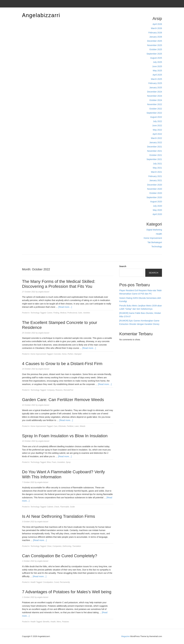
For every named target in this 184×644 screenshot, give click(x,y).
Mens (59, 622)
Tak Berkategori (155, 242)
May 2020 (157, 210)
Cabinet (50, 507)
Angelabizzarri (41, 15)
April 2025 (157, 75)
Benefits (46, 622)
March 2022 (156, 138)
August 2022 (156, 117)
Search (123, 266)
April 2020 (157, 214)
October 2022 (156, 109)
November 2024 (155, 96)
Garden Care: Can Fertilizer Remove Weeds (63, 400)
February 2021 (155, 176)
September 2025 (154, 54)
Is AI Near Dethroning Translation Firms (59, 516)
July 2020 (158, 206)
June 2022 (157, 125)
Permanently (65, 582)
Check (57, 507)
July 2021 (158, 164)
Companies (57, 546)
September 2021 (154, 159)
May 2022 (157, 130)
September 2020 (154, 197)
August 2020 (156, 202)
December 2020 (155, 185)
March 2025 (156, 79)
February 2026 (155, 33)
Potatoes (65, 622)
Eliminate (62, 426)
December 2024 (155, 92)
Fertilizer (70, 426)
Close (49, 546)
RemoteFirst (68, 390)
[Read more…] (65, 307)
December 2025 (155, 41)
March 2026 (156, 28)
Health (159, 234)
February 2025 (155, 83)
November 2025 (155, 45)
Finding (56, 313)
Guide (72, 507)
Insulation (61, 462)
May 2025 (157, 71)
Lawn (77, 426)
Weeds (83, 426)
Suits (80, 313)
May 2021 (157, 168)
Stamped (78, 354)
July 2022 (158, 121)
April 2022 (157, 134)
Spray (68, 462)
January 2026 (156, 37)
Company (51, 390)
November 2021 (155, 151)
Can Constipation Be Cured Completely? (60, 556)
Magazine (125, 636)
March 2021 (156, 172)
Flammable (65, 507)
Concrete (57, 354)
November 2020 (155, 189)
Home (64, 354)
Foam (54, 462)
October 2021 (156, 155)
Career (50, 313)
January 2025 (156, 88)
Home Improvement (153, 238)
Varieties (86, 313)
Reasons (59, 390)
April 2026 (157, 24)
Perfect (70, 354)
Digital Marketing (154, 230)
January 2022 (156, 142)
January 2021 (156, 180)
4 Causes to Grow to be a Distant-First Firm (62, 364)
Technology (157, 247)
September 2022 (154, 113)
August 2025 (156, 58)
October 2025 (156, 49)
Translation (77, 546)
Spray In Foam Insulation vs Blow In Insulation (65, 436)
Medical (63, 313)
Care (56, 426)
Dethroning (67, 546)
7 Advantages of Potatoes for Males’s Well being (67, 592)
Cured (56, 582)
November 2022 (155, 104)
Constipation (48, 582)
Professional (72, 313)
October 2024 (156, 100)
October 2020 (156, 193)
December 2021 (155, 147)
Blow (49, 462)
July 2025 (158, 62)
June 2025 (157, 66)
